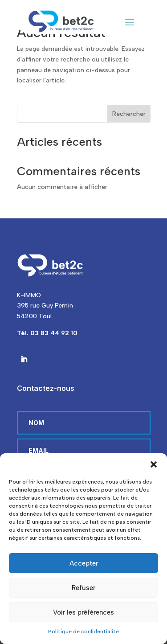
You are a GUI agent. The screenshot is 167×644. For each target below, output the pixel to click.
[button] (154, 464)
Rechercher (129, 114)
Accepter (84, 563)
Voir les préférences (83, 612)
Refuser (83, 588)
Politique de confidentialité (83, 632)
